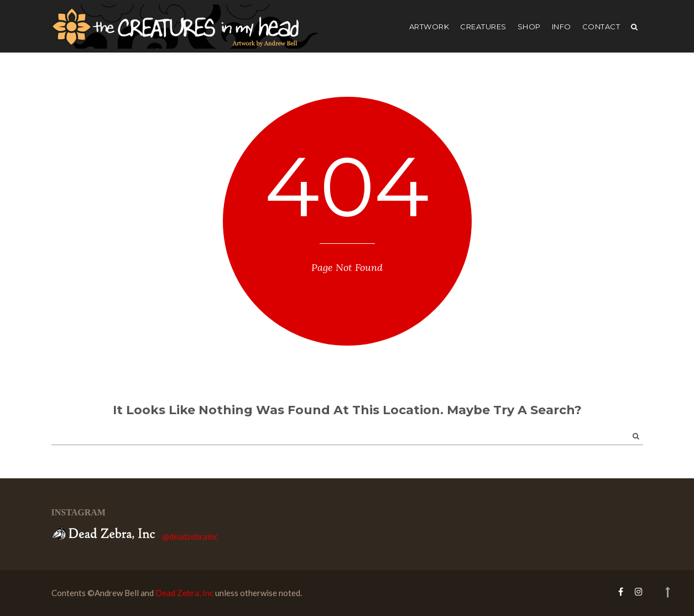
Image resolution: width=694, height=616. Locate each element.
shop (529, 27)
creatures (483, 27)
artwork (429, 27)
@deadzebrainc (190, 536)
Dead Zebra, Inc (184, 593)
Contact (601, 27)
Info (562, 27)
